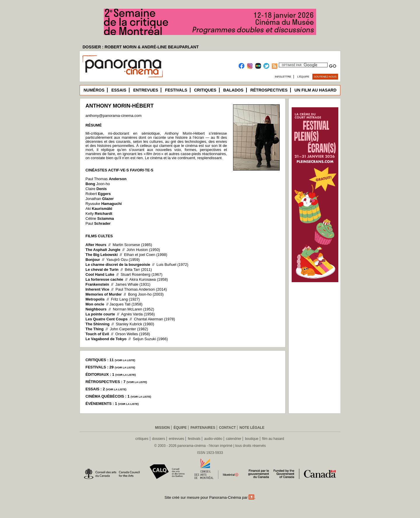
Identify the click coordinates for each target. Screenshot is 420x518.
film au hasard (273, 439)
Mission (163, 428)
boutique (252, 439)
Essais (119, 90)
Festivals (176, 90)
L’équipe (303, 77)
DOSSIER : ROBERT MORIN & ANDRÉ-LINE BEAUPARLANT (141, 47)
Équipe (180, 428)
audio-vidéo (213, 439)
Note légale (252, 428)
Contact (228, 428)
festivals (194, 439)
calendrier (234, 439)
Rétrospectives (269, 90)
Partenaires (203, 428)
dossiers (159, 439)
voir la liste (125, 360)
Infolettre (283, 77)
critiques (142, 439)
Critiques (205, 90)
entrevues (177, 439)
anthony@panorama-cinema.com (113, 116)
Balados (233, 90)
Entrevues (146, 90)
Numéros (94, 90)
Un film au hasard (315, 90)
